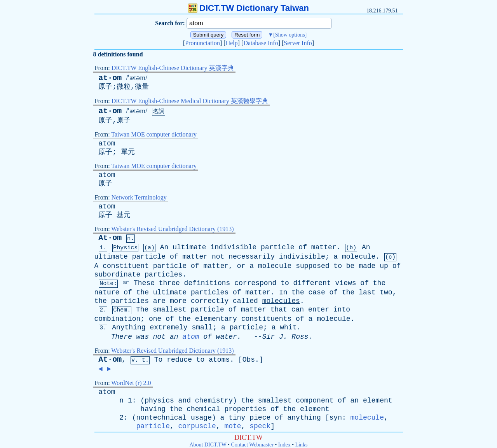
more (178, 301)
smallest (169, 310)
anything (304, 418)
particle (277, 247)
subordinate (118, 275)
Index (284, 445)
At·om (110, 238)
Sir (269, 337)
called (245, 301)
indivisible (233, 247)
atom (107, 143)
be (351, 266)
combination (118, 319)
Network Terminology (139, 197)
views (346, 283)
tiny (237, 418)
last (367, 292)
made (367, 266)
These (144, 283)
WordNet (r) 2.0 (131, 383)
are (159, 301)
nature (107, 292)
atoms (219, 360)
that (279, 310)
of (303, 247)
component (315, 401)
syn (336, 418)
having (153, 409)
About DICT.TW (208, 445)
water (227, 337)
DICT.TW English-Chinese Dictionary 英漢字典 (173, 68)
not (218, 257)
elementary (216, 319)
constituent (126, 266)
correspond (255, 283)
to (338, 266)
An (164, 247)
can (298, 310)
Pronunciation (202, 43)
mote (233, 426)
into (342, 310)
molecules (281, 301)
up (384, 266)
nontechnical (162, 418)
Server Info (298, 43)
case (317, 292)
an (174, 337)
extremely (168, 327)
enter (319, 310)
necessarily (252, 257)
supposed (312, 266)
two (386, 292)
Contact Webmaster (252, 445)
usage (201, 418)
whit (288, 327)
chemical (203, 409)
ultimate (189, 247)
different (312, 283)
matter (324, 247)
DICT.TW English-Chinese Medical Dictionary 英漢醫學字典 (190, 101)
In (283, 292)
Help (232, 43)
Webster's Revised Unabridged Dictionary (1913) (172, 229)
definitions (207, 283)
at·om (110, 78)
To (159, 360)
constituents (267, 319)
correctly (210, 301)
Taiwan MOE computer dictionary (154, 134)
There (122, 337)
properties (245, 409)
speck (260, 426)
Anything (129, 327)
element (378, 401)
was (143, 337)
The (142, 310)
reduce (179, 360)
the (379, 283)
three (169, 283)
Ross (300, 337)
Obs (249, 360)
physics (159, 401)
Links (302, 445)
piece (260, 418)
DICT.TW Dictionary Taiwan (248, 8)
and (185, 401)
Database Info (261, 43)
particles (163, 275)
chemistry (214, 401)
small (202, 327)
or (241, 266)
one (155, 319)
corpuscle (197, 426)
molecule (359, 257)
